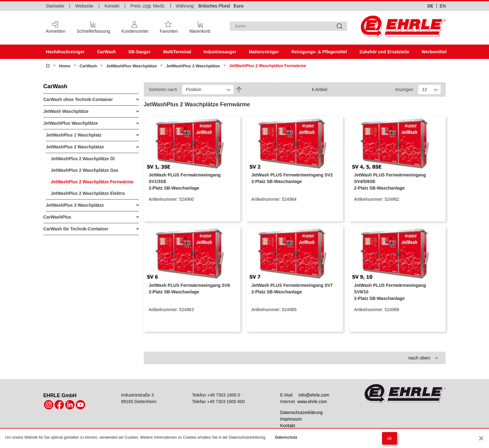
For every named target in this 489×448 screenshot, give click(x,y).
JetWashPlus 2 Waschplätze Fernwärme (92, 182)
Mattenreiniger (264, 52)
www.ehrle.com (312, 402)
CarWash (106, 52)
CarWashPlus (57, 217)
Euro (239, 6)
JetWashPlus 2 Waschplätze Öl (83, 159)
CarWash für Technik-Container (76, 229)
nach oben (423, 358)
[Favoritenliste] (169, 26)
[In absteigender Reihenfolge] (239, 89)
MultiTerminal (177, 52)
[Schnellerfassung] (93, 26)
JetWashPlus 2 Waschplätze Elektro (88, 193)
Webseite (84, 6)
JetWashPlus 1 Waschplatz (74, 135)
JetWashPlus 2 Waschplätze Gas (85, 170)
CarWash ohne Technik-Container (78, 99)
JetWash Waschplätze (66, 111)
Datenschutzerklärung (301, 412)
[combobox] (288, 26)
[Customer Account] (135, 26)
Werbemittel (434, 52)
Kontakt (112, 6)
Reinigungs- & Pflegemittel (319, 52)
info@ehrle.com (314, 395)
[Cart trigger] (200, 26)
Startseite (55, 6)
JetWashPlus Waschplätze (131, 66)
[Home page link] (403, 27)
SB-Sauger (139, 52)
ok (389, 438)
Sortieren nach (163, 89)
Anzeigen (404, 89)
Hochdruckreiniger (65, 52)
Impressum (291, 419)
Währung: (185, 6)
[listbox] (208, 89)
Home (65, 66)
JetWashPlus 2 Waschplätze (193, 66)
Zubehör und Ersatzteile (384, 52)
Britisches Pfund (214, 6)
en (443, 6)
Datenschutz (286, 437)
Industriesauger (220, 52)
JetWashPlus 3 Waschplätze (75, 205)
